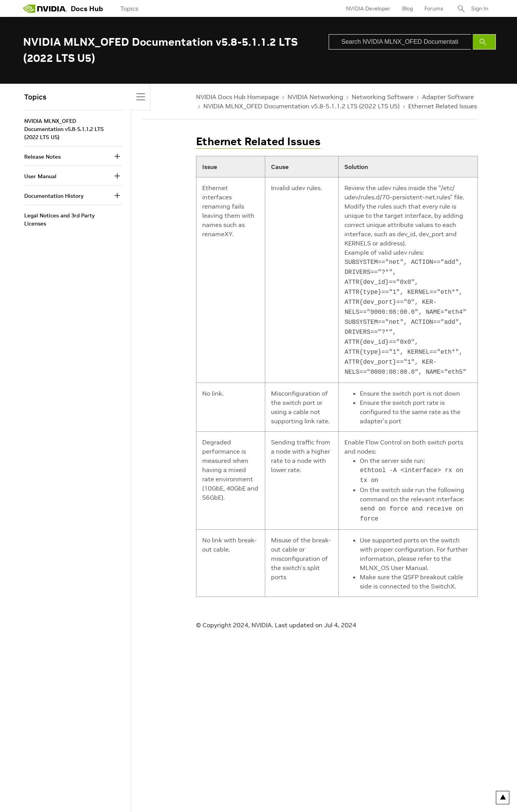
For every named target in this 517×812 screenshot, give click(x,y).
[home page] (45, 8)
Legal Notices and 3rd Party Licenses (59, 220)
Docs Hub (87, 9)
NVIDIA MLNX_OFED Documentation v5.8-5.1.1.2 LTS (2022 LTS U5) (302, 106)
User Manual (40, 176)
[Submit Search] (484, 42)
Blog (407, 8)
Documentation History (54, 196)
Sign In (480, 8)
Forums (434, 8)
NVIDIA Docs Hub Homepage (238, 97)
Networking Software (383, 97)
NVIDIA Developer (368, 8)
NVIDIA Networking (315, 97)
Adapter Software (448, 97)
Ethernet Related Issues (443, 106)
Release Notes (42, 157)
